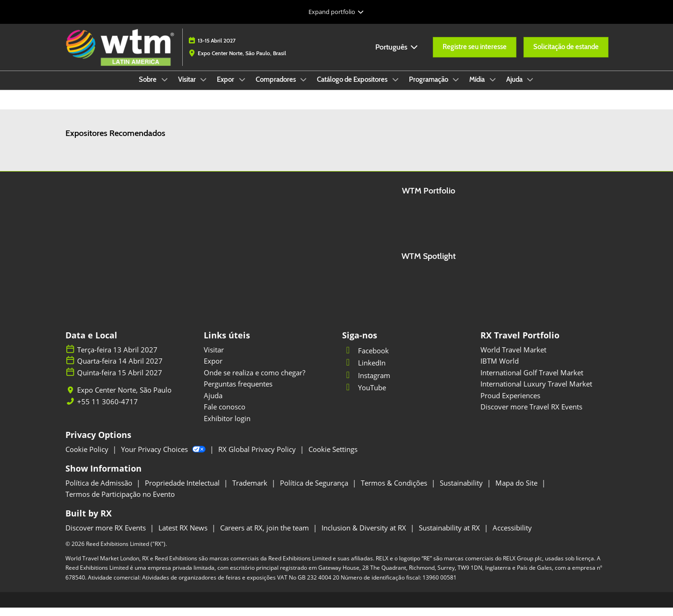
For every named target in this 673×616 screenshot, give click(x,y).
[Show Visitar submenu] (204, 88)
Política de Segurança (315, 491)
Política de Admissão (100, 491)
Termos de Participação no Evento (120, 502)
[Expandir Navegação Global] (336, 12)
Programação (429, 88)
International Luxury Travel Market (536, 392)
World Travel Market (513, 358)
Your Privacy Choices (164, 458)
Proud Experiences (510, 404)
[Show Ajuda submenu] (530, 88)
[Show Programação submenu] (456, 88)
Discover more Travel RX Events (531, 415)
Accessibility (512, 536)
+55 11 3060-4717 (107, 410)
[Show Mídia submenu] (493, 88)
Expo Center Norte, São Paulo (124, 398)
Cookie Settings (333, 458)
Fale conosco (225, 415)
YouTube (364, 396)
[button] (475, 56)
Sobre (148, 88)
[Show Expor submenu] (242, 88)
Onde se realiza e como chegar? (254, 381)
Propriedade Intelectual (183, 491)
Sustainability (462, 491)
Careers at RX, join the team (265, 536)
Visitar (188, 88)
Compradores (276, 88)
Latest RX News (184, 536)
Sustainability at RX (450, 536)
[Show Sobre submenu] (165, 88)
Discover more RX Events (107, 536)
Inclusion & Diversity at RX (365, 536)
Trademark (251, 491)
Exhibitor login (227, 427)
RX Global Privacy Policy (258, 458)
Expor (226, 88)
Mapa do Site (517, 491)
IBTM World (500, 369)
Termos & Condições (395, 491)
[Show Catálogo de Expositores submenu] (395, 88)
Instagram (366, 384)
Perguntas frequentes (238, 392)
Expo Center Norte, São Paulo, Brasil (242, 62)
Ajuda (515, 88)
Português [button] (397, 56)
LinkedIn (364, 371)
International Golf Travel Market (532, 381)
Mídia (478, 88)
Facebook (365, 359)
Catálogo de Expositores (353, 88)
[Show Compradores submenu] (304, 88)
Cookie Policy (88, 458)
